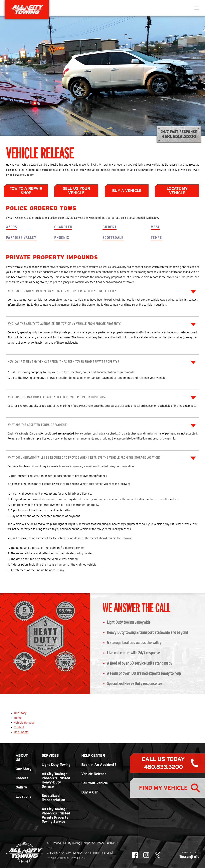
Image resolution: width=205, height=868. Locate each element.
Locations (24, 797)
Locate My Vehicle (177, 191)
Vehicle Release (24, 723)
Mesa (155, 227)
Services (50, 756)
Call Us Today (163, 763)
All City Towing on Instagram (146, 855)
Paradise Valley (21, 238)
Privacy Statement (58, 858)
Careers (22, 778)
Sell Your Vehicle (95, 783)
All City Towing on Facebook (135, 855)
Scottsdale (113, 238)
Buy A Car (90, 792)
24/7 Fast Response (179, 134)
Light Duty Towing (56, 765)
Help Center (93, 756)
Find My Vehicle (163, 789)
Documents (21, 732)
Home (18, 718)
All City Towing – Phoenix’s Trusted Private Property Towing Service (56, 815)
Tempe (156, 238)
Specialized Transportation (53, 798)
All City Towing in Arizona (27, 9)
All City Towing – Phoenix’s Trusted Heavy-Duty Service (56, 780)
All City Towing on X (157, 855)
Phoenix (62, 238)
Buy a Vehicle (127, 191)
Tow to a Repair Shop (26, 191)
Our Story (20, 713)
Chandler (63, 227)
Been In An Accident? (99, 765)
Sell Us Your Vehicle (76, 191)
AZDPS (11, 227)
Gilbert (110, 227)
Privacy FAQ (78, 858)
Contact (19, 727)
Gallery (21, 787)
